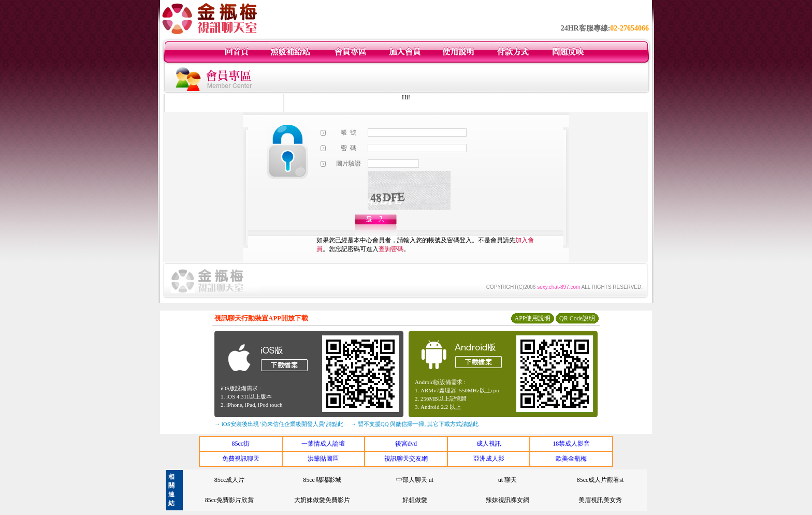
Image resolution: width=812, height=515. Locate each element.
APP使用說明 (532, 318)
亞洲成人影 (489, 459)
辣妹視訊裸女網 (508, 500)
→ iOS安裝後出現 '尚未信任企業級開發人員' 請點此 (279, 424)
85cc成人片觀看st (600, 480)
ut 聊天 (508, 480)
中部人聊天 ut (415, 480)
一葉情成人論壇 (323, 444)
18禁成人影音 (571, 444)
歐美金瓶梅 (571, 459)
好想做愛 (415, 500)
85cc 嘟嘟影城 (322, 480)
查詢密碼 (391, 249)
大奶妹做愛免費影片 (322, 500)
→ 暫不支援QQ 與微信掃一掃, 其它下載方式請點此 (415, 424)
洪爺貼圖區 (323, 459)
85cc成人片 (230, 480)
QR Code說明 (577, 318)
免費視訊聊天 (241, 459)
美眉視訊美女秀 (600, 500)
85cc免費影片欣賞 (230, 500)
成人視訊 (489, 444)
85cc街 (241, 444)
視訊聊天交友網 (406, 459)
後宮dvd (406, 444)
